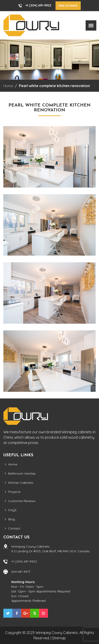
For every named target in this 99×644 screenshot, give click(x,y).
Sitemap (59, 638)
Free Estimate (68, 6)
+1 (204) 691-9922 (38, 5)
